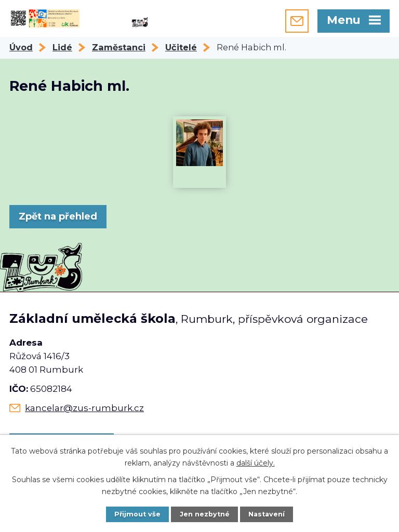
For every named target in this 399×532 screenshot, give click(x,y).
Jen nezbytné (205, 514)
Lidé (62, 47)
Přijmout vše (137, 514)
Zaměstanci (119, 47)
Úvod (21, 47)
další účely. (256, 462)
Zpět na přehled (58, 216)
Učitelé (181, 47)
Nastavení (267, 514)
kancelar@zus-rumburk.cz (84, 408)
